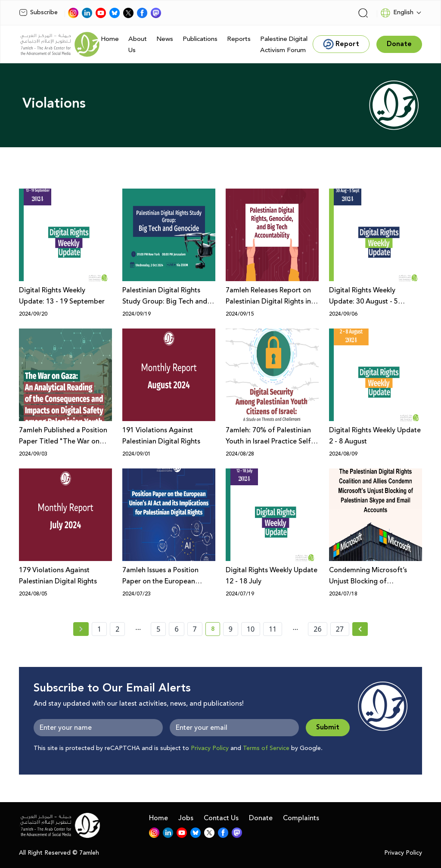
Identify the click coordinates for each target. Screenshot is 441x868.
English (397, 13)
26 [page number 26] (317, 629)
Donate (261, 818)
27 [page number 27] (340, 629)
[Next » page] (360, 629)
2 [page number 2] (117, 629)
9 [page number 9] (231, 629)
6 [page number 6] (176, 629)
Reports (239, 39)
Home (110, 39)
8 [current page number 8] (216, 630)
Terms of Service (266, 748)
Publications (200, 39)
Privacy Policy (210, 748)
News (165, 39)
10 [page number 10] (251, 629)
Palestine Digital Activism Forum (284, 45)
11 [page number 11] (273, 629)
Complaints (301, 818)
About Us (138, 45)
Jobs (186, 818)
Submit (328, 727)
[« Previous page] (81, 629)
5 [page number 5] (158, 629)
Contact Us (221, 818)
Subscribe (38, 12)
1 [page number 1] (99, 629)
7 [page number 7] (195, 629)
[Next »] (360, 629)
